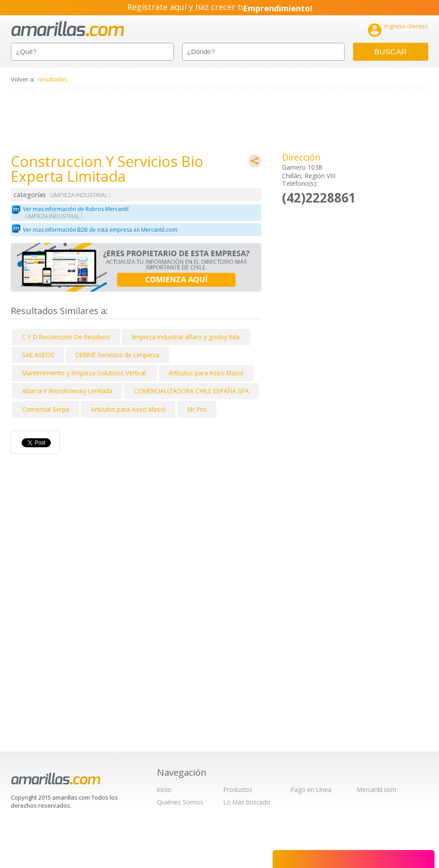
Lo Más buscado (247, 802)
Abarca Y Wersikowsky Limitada (67, 391)
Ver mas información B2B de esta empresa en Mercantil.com (100, 230)
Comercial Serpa (46, 409)
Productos (238, 789)
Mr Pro (197, 409)
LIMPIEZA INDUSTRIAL (79, 195)
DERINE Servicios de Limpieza (117, 355)
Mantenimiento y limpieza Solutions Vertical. (85, 373)
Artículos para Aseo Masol (206, 373)
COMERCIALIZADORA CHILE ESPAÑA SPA (192, 391)
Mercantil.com (377, 789)
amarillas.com (68, 29)
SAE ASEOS (38, 355)
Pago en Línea (311, 789)
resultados (53, 79)
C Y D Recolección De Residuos (66, 337)
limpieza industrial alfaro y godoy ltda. (186, 337)
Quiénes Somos (180, 802)
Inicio (164, 789)
